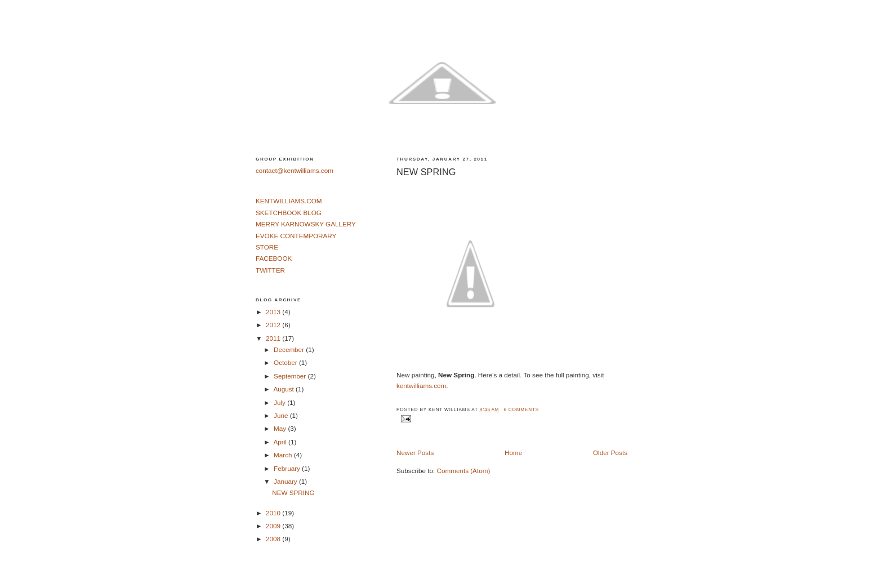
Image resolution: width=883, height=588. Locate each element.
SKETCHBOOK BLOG (289, 213)
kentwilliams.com (421, 386)
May (281, 428)
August (284, 389)
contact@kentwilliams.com (295, 170)
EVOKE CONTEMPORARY (296, 236)
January (286, 481)
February (288, 468)
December (290, 349)
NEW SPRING (426, 172)
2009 (274, 526)
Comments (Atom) (463, 471)
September (291, 376)
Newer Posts (415, 453)
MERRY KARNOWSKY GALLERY (306, 224)
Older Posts (610, 453)
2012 (274, 325)
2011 (274, 338)
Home (513, 453)
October (286, 362)
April (281, 442)
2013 (274, 312)
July (280, 402)
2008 (274, 539)
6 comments (521, 410)
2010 (274, 513)
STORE (267, 247)
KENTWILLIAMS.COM (289, 201)
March (284, 455)
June (282, 415)
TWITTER (270, 270)
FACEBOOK (274, 258)
